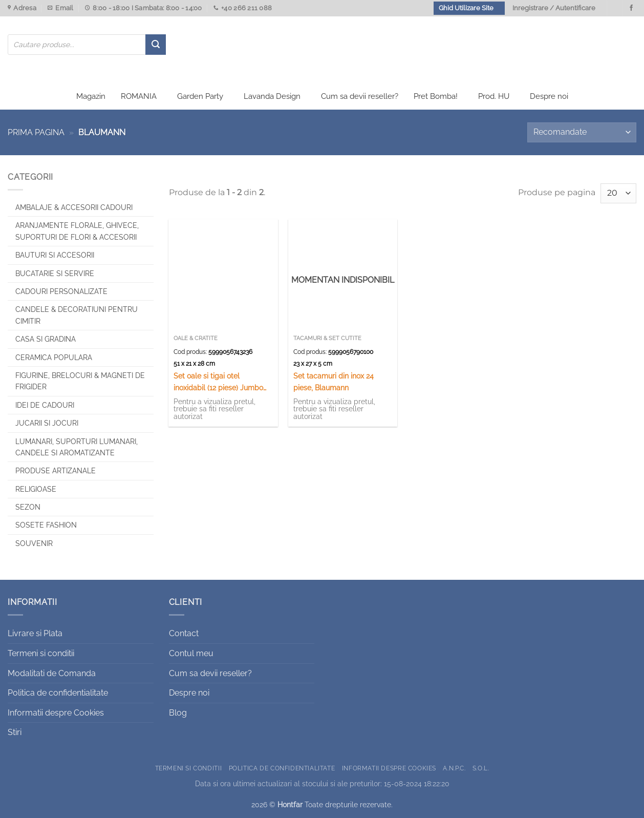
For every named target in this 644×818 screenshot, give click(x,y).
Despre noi (549, 96)
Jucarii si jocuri (47, 423)
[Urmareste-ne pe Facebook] (631, 8)
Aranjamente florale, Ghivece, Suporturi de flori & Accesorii (77, 231)
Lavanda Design (272, 96)
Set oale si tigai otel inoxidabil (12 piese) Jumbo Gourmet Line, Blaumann (218, 382)
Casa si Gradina (46, 339)
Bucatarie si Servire (55, 274)
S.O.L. (481, 768)
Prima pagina (36, 132)
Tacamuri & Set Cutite (327, 338)
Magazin (91, 96)
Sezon (28, 507)
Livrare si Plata (35, 633)
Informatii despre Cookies (56, 713)
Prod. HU (494, 96)
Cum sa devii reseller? (360, 96)
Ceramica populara (54, 358)
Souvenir (34, 543)
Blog (178, 713)
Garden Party (200, 96)
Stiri (15, 732)
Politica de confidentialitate (58, 693)
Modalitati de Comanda (52, 673)
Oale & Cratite (196, 338)
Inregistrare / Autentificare (554, 8)
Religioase (36, 489)
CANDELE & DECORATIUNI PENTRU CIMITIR (77, 315)
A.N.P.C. (454, 768)
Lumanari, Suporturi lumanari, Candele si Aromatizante (77, 447)
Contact (184, 633)
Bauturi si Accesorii (55, 255)
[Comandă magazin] (582, 132)
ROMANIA (139, 96)
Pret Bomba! (436, 96)
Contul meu (191, 653)
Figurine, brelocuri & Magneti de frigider (80, 381)
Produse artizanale (56, 471)
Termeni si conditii (41, 653)
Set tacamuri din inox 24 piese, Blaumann (334, 382)
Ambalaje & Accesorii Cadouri (74, 207)
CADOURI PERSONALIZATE (61, 291)
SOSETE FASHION (46, 525)
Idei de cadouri (45, 405)
